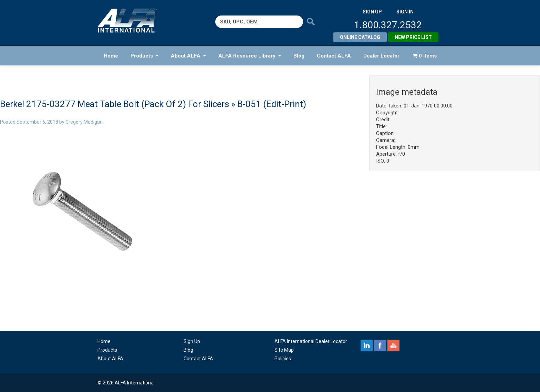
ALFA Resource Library (250, 56)
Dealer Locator (381, 56)
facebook (380, 345)
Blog (299, 56)
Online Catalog (360, 37)
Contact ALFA (334, 56)
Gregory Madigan (84, 122)
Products (144, 56)
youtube (393, 345)
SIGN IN (405, 12)
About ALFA (188, 56)
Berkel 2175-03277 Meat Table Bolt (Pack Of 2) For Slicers (115, 104)
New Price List (413, 37)
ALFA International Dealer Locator (311, 341)
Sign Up (192, 341)
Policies (283, 359)
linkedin (367, 345)
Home (111, 56)
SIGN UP (372, 12)
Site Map (284, 350)
